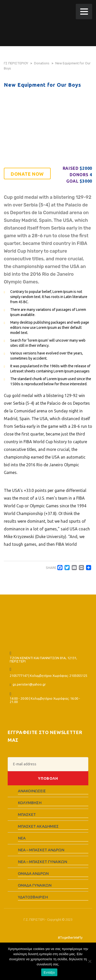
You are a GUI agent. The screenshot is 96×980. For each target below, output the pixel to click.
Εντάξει (49, 972)
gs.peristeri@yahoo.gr (29, 684)
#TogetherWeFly (70, 937)
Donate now (27, 174)
